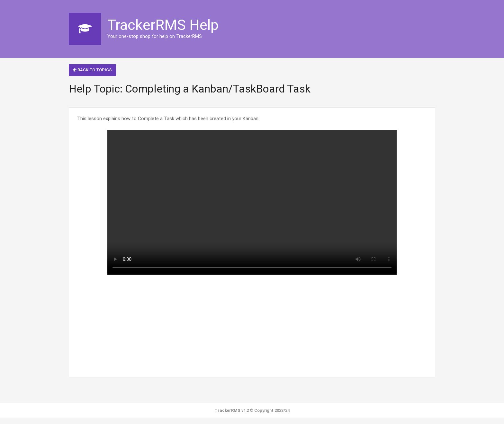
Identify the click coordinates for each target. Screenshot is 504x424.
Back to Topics (92, 70)
